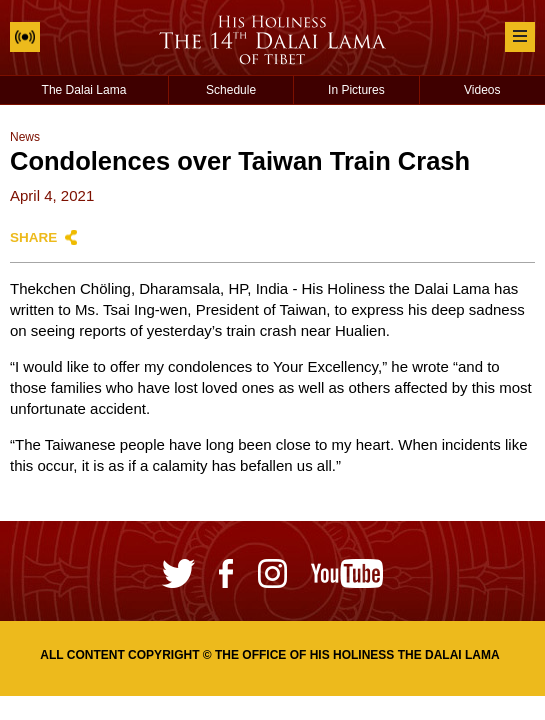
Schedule (231, 90)
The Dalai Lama (84, 90)
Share (33, 237)
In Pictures (356, 90)
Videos (482, 90)
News (25, 137)
